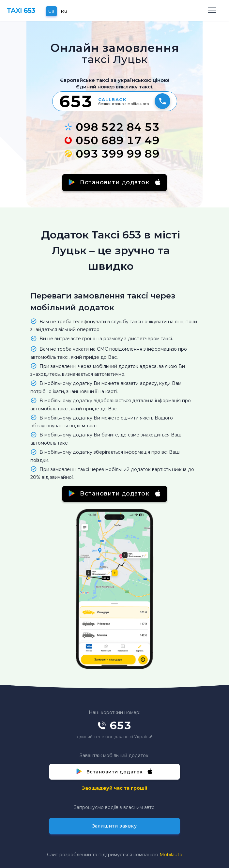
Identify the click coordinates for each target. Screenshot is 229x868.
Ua (51, 11)
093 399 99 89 (112, 154)
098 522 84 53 (112, 127)
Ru (64, 11)
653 (76, 101)
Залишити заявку (115, 826)
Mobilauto (171, 855)
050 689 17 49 (112, 140)
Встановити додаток (115, 182)
